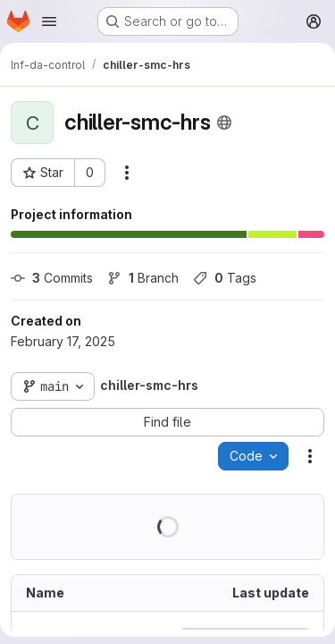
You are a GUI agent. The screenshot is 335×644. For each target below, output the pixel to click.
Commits (52, 278)
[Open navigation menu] (49, 21)
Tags (225, 278)
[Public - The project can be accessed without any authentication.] (224, 123)
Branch (143, 278)
